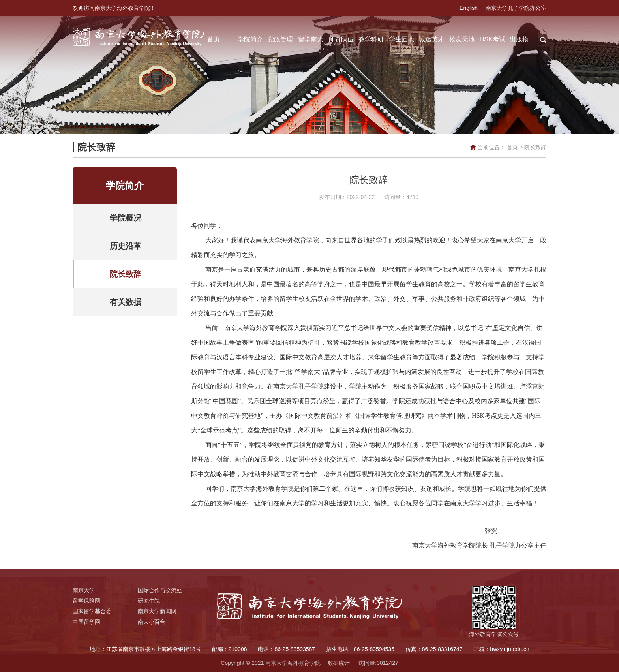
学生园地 (401, 39)
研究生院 (149, 601)
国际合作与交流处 (160, 590)
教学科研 (371, 39)
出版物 (519, 39)
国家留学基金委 (92, 611)
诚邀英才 (431, 39)
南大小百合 (152, 622)
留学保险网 (86, 601)
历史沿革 (126, 246)
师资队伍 (341, 39)
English (469, 8)
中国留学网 (86, 622)
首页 (214, 39)
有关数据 (126, 302)
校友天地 (462, 39)
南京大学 (84, 590)
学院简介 (250, 39)
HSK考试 (492, 39)
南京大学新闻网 (157, 611)
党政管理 (280, 39)
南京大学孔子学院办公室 (516, 8)
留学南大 (311, 39)
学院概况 (126, 218)
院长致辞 (535, 147)
